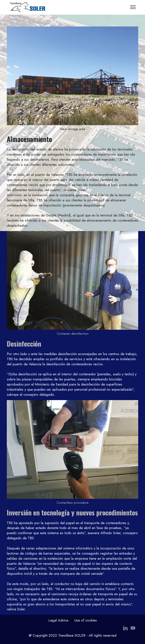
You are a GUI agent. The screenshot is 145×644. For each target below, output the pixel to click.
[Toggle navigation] (133, 7)
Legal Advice (58, 620)
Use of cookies (86, 620)
